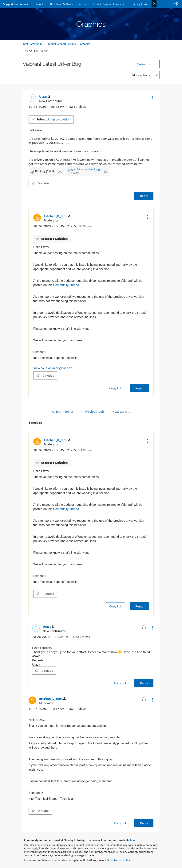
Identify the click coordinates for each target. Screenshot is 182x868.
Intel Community (32, 44)
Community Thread (66, 285)
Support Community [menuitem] (16, 4)
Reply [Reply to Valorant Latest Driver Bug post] (144, 196)
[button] (152, 98)
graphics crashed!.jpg (85, 169)
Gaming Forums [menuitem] (141, 4)
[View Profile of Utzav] (45, 97)
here (133, 840)
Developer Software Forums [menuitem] (67, 4)
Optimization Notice (119, 860)
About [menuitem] (40, 4)
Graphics (85, 44)
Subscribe (144, 64)
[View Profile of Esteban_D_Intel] (57, 216)
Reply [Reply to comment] (139, 388)
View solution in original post (53, 368)
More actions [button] (141, 75)
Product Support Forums (61, 44)
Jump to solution (53, 119)
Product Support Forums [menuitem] (108, 4)
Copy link (116, 388)
